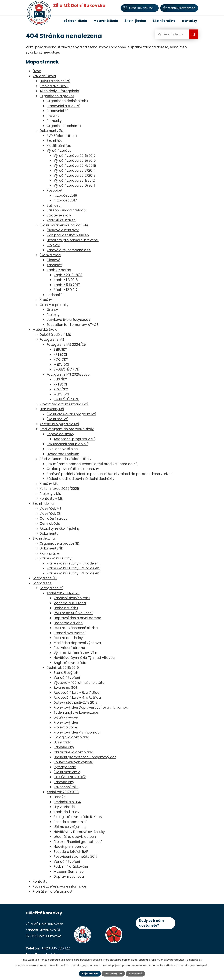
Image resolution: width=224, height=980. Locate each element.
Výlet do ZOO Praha (70, 603)
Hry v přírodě (64, 807)
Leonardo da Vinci (68, 623)
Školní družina (164, 21)
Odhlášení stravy (54, 519)
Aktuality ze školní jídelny (60, 528)
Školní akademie (67, 772)
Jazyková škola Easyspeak (68, 320)
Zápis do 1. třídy (66, 812)
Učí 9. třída (62, 742)
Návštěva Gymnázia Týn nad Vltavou (84, 658)
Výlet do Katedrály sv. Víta (75, 653)
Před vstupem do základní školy (66, 459)
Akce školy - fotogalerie (59, 91)
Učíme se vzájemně (70, 827)
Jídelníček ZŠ (50, 514)
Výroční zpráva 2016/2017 (75, 156)
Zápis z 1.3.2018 (66, 280)
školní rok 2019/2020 (63, 593)
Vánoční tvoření (67, 678)
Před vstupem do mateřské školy (67, 429)
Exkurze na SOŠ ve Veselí (73, 613)
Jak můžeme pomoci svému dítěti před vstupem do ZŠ (92, 464)
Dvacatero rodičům (63, 454)
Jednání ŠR (56, 295)
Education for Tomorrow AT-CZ (73, 325)
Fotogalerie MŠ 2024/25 (66, 345)
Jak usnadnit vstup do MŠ (68, 444)
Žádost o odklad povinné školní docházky (81, 479)
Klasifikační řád (59, 146)
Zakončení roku (66, 787)
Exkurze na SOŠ (66, 688)
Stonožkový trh (66, 673)
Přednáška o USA (67, 802)
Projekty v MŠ (50, 494)
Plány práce (49, 553)
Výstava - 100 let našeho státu (79, 683)
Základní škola (75, 21)
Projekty (53, 245)
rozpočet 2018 (65, 195)
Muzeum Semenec (69, 872)
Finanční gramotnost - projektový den (85, 757)
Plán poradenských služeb (68, 235)
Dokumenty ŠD (52, 548)
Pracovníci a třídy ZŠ (63, 106)
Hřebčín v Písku (66, 608)
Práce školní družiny (56, 558)
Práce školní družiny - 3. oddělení (73, 573)
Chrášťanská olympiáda (73, 752)
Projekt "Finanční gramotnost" (78, 842)
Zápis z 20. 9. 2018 (68, 275)
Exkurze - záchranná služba (76, 628)
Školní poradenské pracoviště (64, 225)
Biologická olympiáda (71, 737)
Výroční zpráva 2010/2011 (74, 186)
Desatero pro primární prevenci (73, 240)
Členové (53, 260)
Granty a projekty (54, 305)
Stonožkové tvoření (70, 633)
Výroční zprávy (59, 151)
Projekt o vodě (65, 727)
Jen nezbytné (113, 974)
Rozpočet (55, 190)
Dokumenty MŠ (52, 409)
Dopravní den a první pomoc (77, 618)
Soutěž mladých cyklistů (73, 762)
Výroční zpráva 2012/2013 (75, 176)
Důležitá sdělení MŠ (55, 335)
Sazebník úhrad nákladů (66, 210)
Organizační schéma (64, 126)
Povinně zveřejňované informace (59, 886)
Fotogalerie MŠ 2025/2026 (68, 374)
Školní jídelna (135, 21)
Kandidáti (55, 265)
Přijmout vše (88, 974)
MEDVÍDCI (61, 364)
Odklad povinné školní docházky (73, 469)
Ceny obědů (50, 524)
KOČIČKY (61, 359)
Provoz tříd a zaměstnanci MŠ (64, 404)
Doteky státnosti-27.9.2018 (76, 703)
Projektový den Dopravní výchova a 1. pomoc (91, 707)
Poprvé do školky (60, 434)
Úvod (55, 21)
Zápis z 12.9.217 (66, 290)
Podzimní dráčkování (71, 867)
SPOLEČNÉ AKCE (66, 369)
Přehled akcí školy (54, 86)
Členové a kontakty (63, 230)
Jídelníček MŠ (51, 509)
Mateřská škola (106, 21)
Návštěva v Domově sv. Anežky (79, 832)
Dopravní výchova (69, 876)
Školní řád (55, 141)
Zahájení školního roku (72, 598)
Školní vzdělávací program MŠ (71, 414)
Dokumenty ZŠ (51, 131)
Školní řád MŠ (57, 419)
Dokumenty (49, 534)
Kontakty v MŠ (51, 499)
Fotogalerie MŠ (52, 340)
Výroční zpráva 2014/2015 (75, 166)
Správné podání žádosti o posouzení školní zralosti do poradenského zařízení (110, 474)
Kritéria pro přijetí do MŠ (59, 424)
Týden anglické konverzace (76, 712)
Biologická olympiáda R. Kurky (78, 817)
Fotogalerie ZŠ (51, 588)
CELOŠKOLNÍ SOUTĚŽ (70, 777)
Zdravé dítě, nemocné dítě (69, 250)
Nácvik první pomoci (71, 847)
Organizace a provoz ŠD (59, 543)
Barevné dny (64, 747)
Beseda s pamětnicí (70, 822)
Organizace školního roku (67, 101)
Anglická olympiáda (70, 663)
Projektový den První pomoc (77, 732)
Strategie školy (59, 215)
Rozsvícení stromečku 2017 (76, 857)
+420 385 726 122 (55, 948)
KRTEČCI (60, 355)
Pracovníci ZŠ (58, 111)
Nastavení (138, 974)
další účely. (196, 959)
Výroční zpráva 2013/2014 (75, 171)
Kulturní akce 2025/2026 (59, 489)
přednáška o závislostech (75, 837)
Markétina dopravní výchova (77, 643)
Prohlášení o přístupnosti (53, 891)
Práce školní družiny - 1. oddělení (73, 563)
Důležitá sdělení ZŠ (55, 81)
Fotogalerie (42, 583)
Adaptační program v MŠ (75, 439)
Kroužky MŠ (49, 484)
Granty (52, 310)
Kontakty (190, 21)
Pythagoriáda (65, 767)
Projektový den (66, 722)
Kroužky (46, 300)
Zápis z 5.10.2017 (67, 285)
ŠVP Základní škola (62, 136)
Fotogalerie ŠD (45, 578)
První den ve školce (62, 449)
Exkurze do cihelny (68, 638)
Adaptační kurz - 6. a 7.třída (77, 693)
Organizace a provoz (57, 96)
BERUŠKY (60, 349)
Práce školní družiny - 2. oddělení (73, 568)
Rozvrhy (53, 116)
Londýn (59, 797)
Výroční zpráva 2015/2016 (75, 161)
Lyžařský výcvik (66, 717)
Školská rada (50, 255)
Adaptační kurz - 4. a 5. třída (77, 697)
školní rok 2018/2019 (63, 668)
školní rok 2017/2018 (63, 792)
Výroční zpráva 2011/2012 (74, 180)
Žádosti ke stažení (62, 220)
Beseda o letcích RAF (71, 852)
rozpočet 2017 (65, 200)
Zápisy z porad (59, 270)
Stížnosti (54, 205)
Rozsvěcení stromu (69, 648)
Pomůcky (54, 121)
